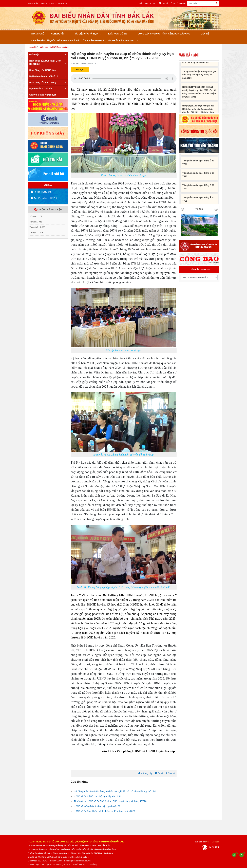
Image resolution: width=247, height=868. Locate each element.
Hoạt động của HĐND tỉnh (48, 70)
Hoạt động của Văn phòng (48, 82)
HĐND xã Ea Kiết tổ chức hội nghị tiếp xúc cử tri (98, 796)
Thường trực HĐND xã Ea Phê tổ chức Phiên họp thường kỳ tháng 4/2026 (110, 801)
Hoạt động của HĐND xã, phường (54, 47)
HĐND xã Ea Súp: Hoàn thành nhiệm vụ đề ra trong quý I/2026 (105, 811)
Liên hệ (205, 34)
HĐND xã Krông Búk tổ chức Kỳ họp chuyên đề (97, 806)
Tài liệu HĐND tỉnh (41, 192)
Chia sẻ (171, 773)
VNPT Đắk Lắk (213, 842)
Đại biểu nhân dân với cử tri (48, 76)
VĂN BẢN (48, 185)
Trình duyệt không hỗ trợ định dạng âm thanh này (124, 79)
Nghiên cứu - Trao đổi (48, 89)
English (153, 3)
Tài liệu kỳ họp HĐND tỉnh (45, 198)
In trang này (145, 773)
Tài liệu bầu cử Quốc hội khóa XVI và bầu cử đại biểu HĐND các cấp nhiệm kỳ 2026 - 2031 (83, 40)
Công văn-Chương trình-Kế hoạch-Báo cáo (164, 34)
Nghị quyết (58, 34)
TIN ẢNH (199, 209)
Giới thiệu (48, 55)
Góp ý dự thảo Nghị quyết (43, 95)
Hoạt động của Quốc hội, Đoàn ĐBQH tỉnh (48, 62)
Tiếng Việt (144, 3)
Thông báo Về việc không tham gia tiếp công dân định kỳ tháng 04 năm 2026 (199, 76)
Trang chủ (38, 34)
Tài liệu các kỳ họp (87, 34)
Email (159, 773)
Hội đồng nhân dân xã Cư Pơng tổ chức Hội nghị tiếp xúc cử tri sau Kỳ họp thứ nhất (115, 791)
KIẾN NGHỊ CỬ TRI (118, 34)
